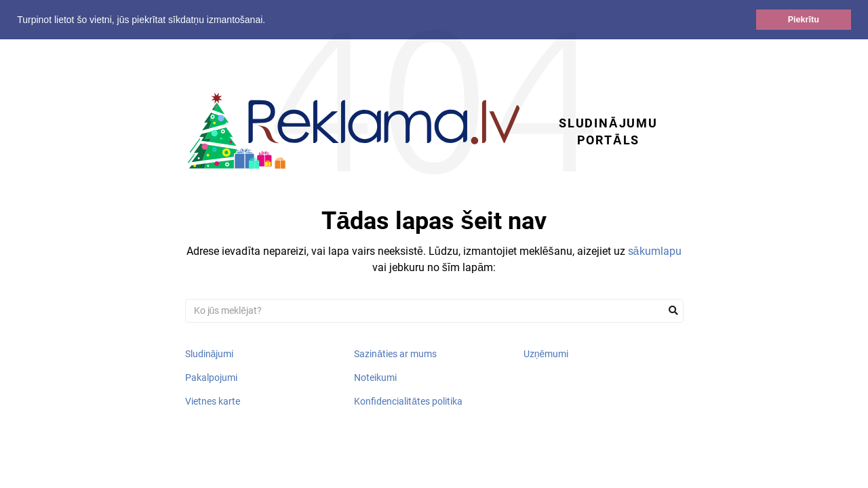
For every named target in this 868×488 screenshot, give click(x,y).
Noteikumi (375, 378)
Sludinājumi (210, 354)
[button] (270, 21)
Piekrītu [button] (804, 20)
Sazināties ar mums (395, 354)
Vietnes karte (213, 401)
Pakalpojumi (211, 378)
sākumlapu (655, 251)
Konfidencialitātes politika (408, 401)
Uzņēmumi (546, 354)
